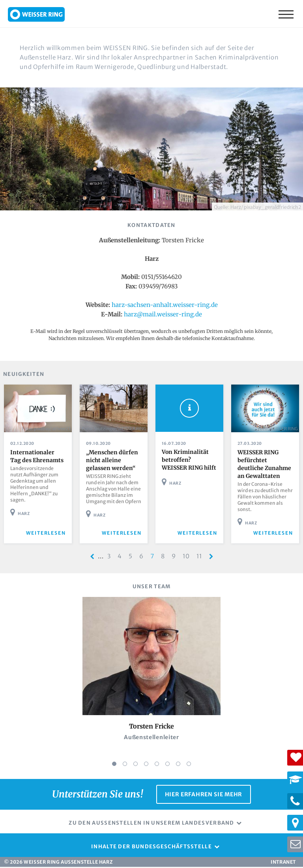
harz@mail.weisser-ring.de (163, 314)
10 (188, 557)
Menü (287, 14)
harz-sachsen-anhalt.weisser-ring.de (165, 305)
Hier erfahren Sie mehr (204, 795)
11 (201, 557)
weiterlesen (46, 534)
